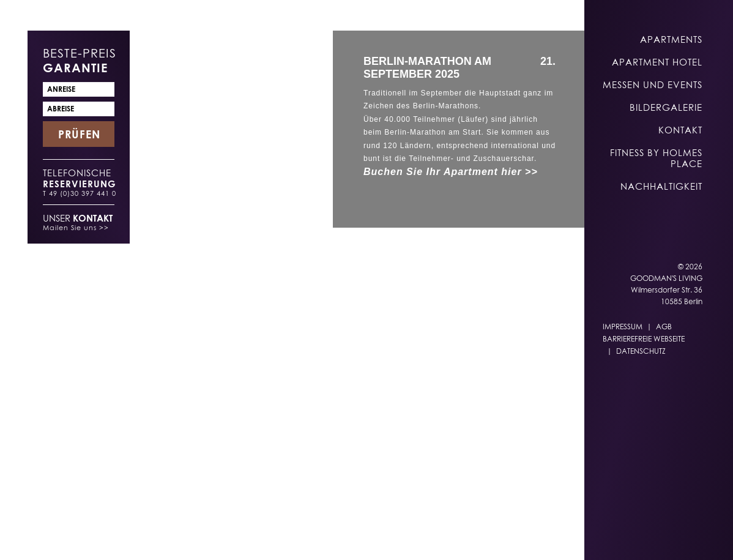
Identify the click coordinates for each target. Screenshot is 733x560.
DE (370, 536)
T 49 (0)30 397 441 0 (80, 193)
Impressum (623, 327)
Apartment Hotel (657, 62)
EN (394, 536)
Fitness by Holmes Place (656, 158)
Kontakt (680, 130)
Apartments (671, 39)
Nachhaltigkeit (661, 186)
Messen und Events (653, 84)
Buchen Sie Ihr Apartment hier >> (451, 172)
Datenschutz (641, 351)
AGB (664, 327)
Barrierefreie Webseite (644, 339)
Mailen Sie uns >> (76, 227)
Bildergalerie (666, 107)
